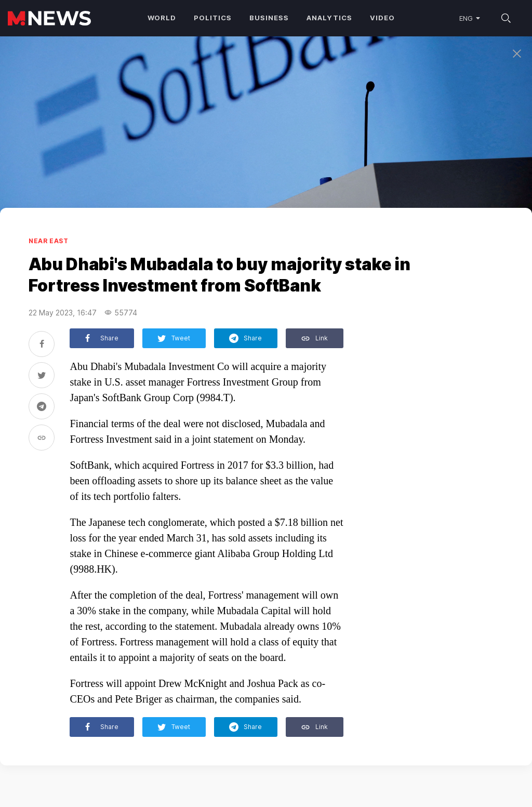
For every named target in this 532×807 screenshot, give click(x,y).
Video (382, 18)
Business (269, 18)
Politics (213, 18)
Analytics (329, 18)
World (162, 18)
